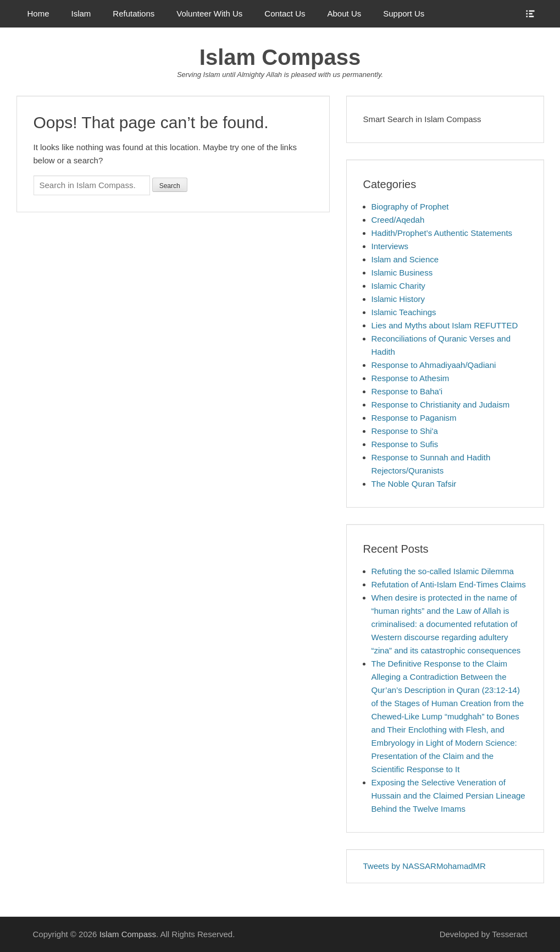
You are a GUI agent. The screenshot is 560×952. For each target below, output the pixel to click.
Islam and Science (405, 259)
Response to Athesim (411, 378)
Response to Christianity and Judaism (441, 405)
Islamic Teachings (404, 312)
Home (38, 13)
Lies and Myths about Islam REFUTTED (445, 325)
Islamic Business (402, 273)
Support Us (404, 13)
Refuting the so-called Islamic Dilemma (443, 571)
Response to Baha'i (407, 391)
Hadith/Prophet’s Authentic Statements (442, 233)
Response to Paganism (414, 418)
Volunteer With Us (209, 13)
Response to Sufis (405, 444)
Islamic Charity (398, 286)
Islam (81, 13)
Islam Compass (280, 57)
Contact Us (285, 13)
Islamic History (398, 299)
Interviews (390, 246)
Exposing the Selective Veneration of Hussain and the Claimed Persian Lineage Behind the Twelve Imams (448, 796)
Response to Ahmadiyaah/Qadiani (434, 365)
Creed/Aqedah (398, 220)
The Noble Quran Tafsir (414, 484)
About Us (345, 13)
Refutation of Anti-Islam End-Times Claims (449, 584)
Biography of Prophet (410, 207)
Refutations (134, 13)
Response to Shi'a (405, 431)
